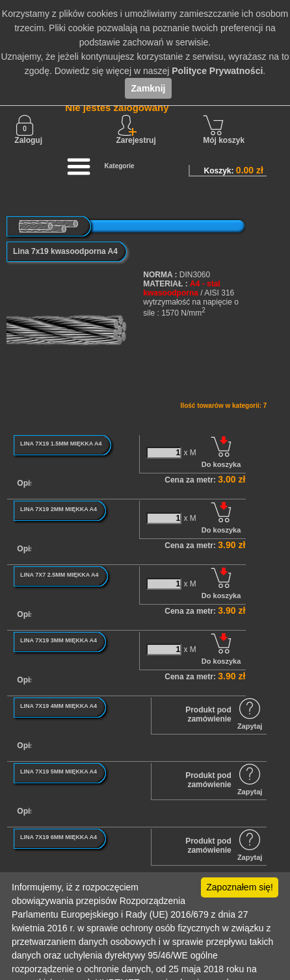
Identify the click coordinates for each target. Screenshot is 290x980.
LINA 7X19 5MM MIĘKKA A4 (59, 772)
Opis (26, 483)
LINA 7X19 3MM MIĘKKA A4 (59, 640)
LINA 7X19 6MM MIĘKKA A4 (59, 837)
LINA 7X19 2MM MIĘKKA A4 (59, 509)
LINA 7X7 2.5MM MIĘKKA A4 (59, 575)
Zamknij (149, 88)
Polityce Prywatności (217, 71)
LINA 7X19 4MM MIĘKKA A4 (59, 706)
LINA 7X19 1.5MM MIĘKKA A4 (61, 444)
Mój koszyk (224, 130)
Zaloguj (28, 130)
